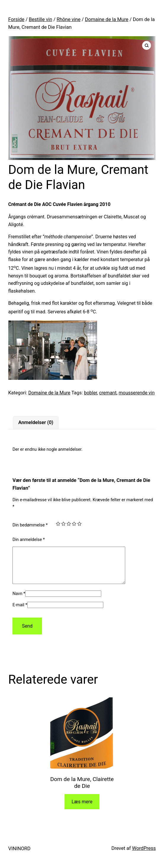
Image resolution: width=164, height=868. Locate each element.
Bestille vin (40, 19)
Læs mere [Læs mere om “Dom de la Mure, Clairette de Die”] (82, 809)
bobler (91, 393)
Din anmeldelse (29, 540)
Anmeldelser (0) (36, 422)
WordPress (144, 855)
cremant (108, 393)
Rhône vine (69, 19)
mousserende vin (137, 393)
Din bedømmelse (30, 525)
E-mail (20, 612)
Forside (16, 19)
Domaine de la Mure (107, 19)
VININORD (19, 856)
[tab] (36, 423)
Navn (19, 601)
